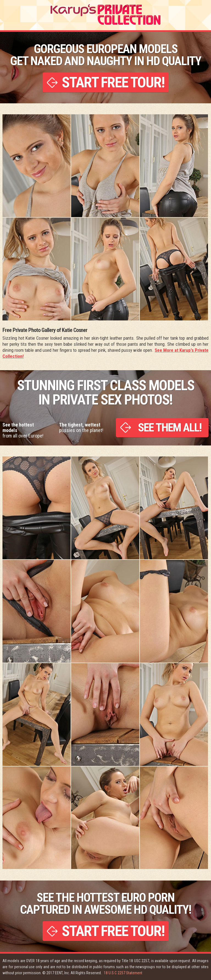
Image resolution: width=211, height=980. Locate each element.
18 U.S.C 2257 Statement (123, 973)
